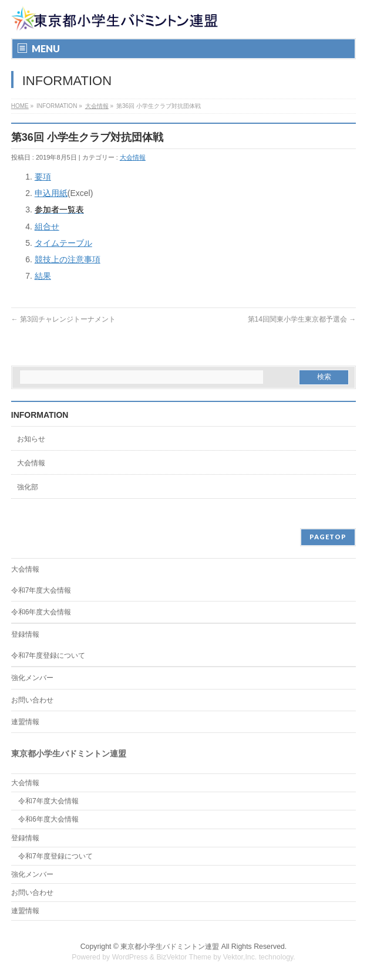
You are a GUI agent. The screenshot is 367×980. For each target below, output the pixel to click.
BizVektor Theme (184, 957)
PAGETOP (328, 537)
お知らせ (31, 439)
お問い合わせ (32, 700)
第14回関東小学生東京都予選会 (302, 319)
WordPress (130, 957)
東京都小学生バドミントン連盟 (170, 947)
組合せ (47, 227)
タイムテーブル (63, 243)
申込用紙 (51, 193)
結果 (43, 276)
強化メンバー (32, 678)
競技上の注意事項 (68, 259)
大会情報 (97, 106)
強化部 (28, 487)
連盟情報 (25, 722)
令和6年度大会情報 (41, 612)
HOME (20, 106)
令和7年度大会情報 (41, 590)
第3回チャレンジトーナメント (63, 319)
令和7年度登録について (48, 655)
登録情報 (25, 634)
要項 (43, 177)
